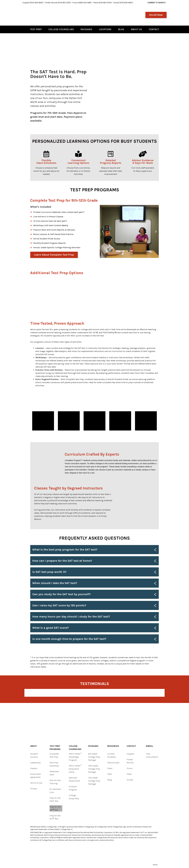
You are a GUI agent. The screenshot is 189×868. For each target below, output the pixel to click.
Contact (154, 29)
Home (155, 865)
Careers (34, 768)
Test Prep (36, 29)
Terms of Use (36, 783)
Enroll (150, 746)
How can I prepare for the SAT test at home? (62, 561)
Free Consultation (152, 755)
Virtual (130, 780)
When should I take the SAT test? (55, 583)
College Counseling (61, 29)
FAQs (110, 774)
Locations (105, 29)
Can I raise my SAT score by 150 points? (59, 605)
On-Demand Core (55, 791)
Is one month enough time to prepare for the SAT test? (69, 639)
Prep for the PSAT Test (55, 799)
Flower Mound (130, 761)
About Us (136, 29)
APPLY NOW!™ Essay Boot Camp (75, 769)
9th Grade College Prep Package (94, 757)
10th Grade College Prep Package (94, 769)
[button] (103, 231)
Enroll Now (156, 15)
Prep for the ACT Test (55, 817)
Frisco (130, 768)
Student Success (34, 755)
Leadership (35, 763)
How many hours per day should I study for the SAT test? (71, 617)
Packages (86, 29)
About (34, 746)
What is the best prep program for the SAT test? (65, 550)
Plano (129, 774)
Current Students (112, 755)
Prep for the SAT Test (55, 808)
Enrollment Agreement (36, 776)
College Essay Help (74, 797)
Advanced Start (54, 773)
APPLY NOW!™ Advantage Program (75, 757)
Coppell (130, 754)
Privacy (34, 789)
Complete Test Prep (54, 755)
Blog (121, 29)
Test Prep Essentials (54, 764)
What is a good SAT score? (50, 628)
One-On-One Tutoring (55, 782)
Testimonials (113, 763)
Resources (113, 746)
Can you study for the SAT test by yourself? (61, 594)
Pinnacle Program (73, 788)
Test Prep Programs (55, 748)
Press (110, 768)
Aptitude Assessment (74, 779)
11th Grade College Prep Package (94, 781)
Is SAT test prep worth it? (49, 572)
